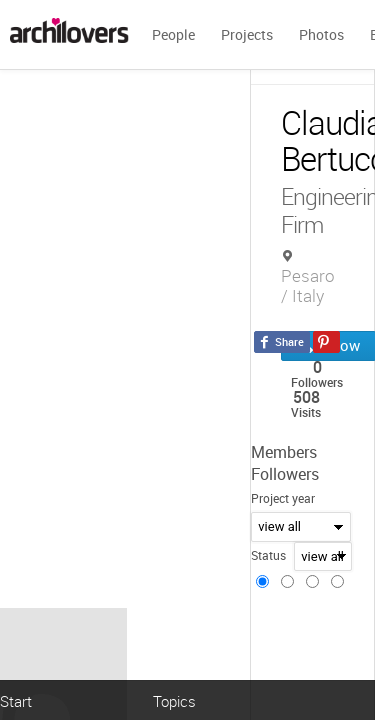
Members (284, 452)
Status (268, 555)
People (173, 34)
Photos (321, 34)
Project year (283, 498)
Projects (247, 34)
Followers (285, 474)
